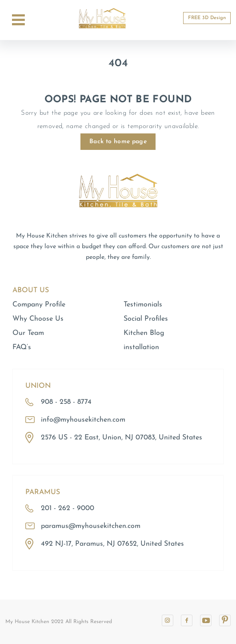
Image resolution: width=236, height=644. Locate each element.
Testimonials (143, 305)
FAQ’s (22, 347)
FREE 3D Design (207, 18)
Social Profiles (146, 319)
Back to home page (118, 142)
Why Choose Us (38, 319)
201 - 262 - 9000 (68, 508)
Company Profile (39, 305)
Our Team (28, 333)
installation (141, 347)
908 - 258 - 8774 (66, 402)
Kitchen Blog (144, 333)
